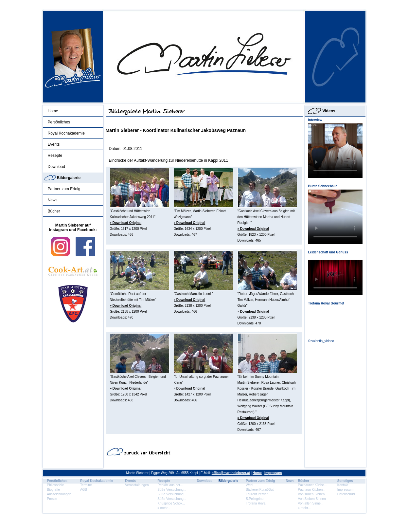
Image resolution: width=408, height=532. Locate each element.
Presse (52, 499)
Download (56, 167)
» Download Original (126, 223)
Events (54, 144)
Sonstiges (345, 481)
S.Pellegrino (255, 499)
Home (53, 111)
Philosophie (56, 485)
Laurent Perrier (257, 494)
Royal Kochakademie (66, 133)
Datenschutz (346, 494)
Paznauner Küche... (312, 485)
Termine (86, 485)
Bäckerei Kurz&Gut (260, 490)
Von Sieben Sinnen (312, 499)
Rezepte (55, 156)
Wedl (249, 485)
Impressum (273, 473)
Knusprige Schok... (171, 503)
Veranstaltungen (137, 485)
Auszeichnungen (59, 494)
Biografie (53, 490)
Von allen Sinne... (311, 503)
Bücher (54, 211)
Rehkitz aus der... (170, 485)
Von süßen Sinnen (311, 494)
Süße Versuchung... (172, 490)
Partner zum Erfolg (64, 189)
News (53, 200)
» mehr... (164, 508)
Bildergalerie (69, 178)
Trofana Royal (256, 503)
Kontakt (343, 485)
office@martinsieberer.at (231, 473)
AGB (84, 490)
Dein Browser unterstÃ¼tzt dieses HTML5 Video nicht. (335, 151)
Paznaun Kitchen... (312, 490)
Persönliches (59, 122)
